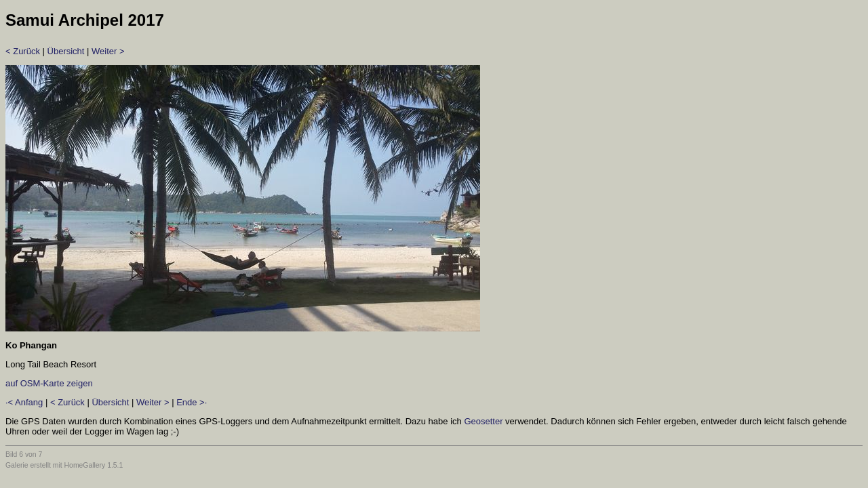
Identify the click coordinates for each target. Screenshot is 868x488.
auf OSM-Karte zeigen (49, 383)
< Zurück (23, 51)
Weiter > (108, 51)
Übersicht (66, 51)
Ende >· (192, 402)
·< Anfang (24, 402)
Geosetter (483, 421)
